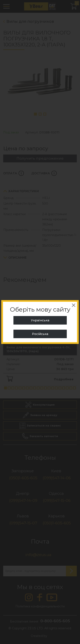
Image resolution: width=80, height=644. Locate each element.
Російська (40, 334)
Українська (40, 320)
